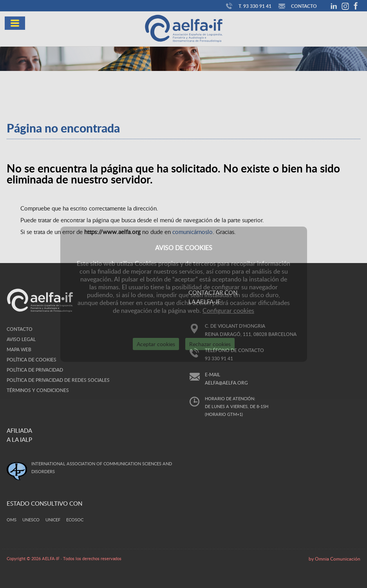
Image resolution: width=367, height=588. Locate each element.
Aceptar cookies (156, 344)
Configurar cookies (228, 310)
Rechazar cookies (210, 344)
